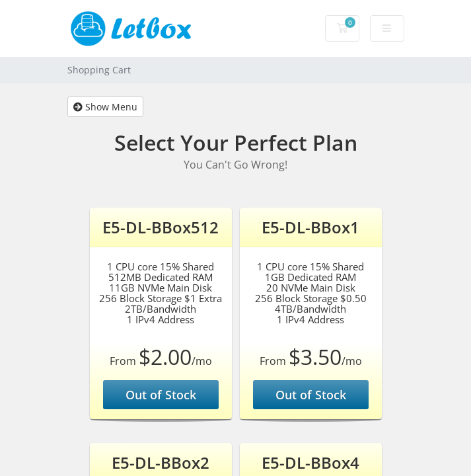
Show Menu (105, 107)
